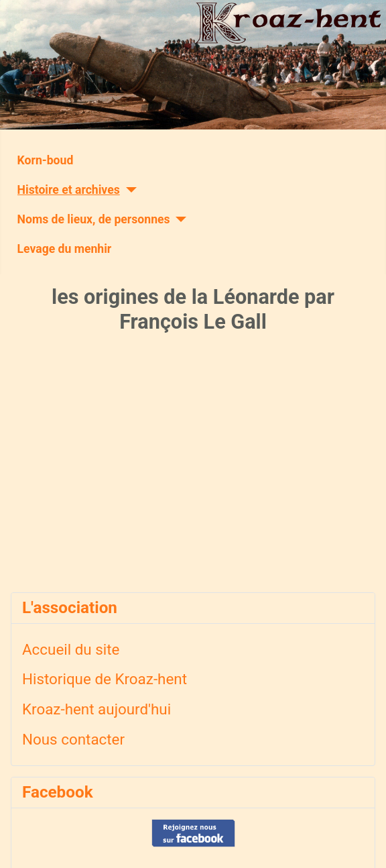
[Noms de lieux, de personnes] (179, 219)
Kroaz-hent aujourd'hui (96, 709)
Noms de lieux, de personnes (94, 219)
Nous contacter (73, 739)
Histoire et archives (69, 190)
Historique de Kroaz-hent (105, 679)
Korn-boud (46, 160)
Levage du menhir (65, 249)
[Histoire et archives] (128, 190)
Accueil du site (71, 649)
